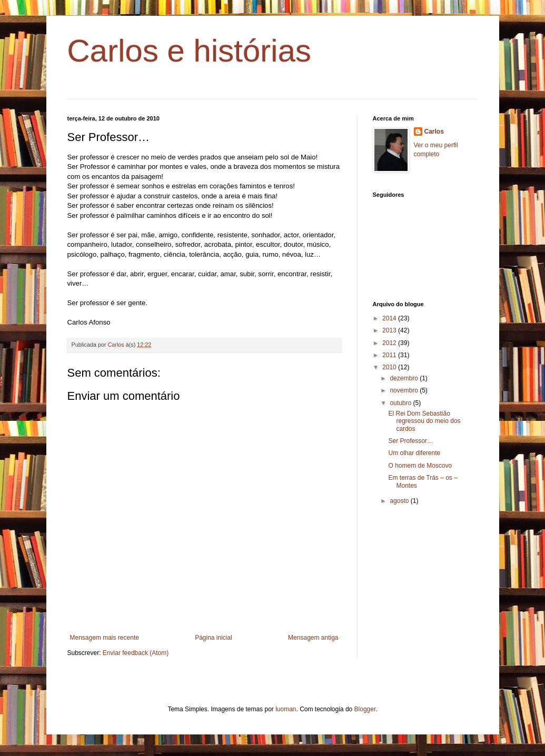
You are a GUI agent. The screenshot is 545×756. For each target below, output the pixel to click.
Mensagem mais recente (105, 638)
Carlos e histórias (190, 51)
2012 (390, 343)
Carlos (434, 132)
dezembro (405, 378)
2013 (390, 330)
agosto (400, 501)
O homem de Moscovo (420, 466)
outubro (401, 403)
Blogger (365, 709)
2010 (390, 367)
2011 (390, 355)
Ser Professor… (410, 441)
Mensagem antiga (313, 638)
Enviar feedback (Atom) (136, 653)
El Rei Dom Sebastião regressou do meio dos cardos (424, 421)
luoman (286, 709)
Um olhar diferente (414, 453)
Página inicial (214, 638)
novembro (405, 390)
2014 (390, 318)
